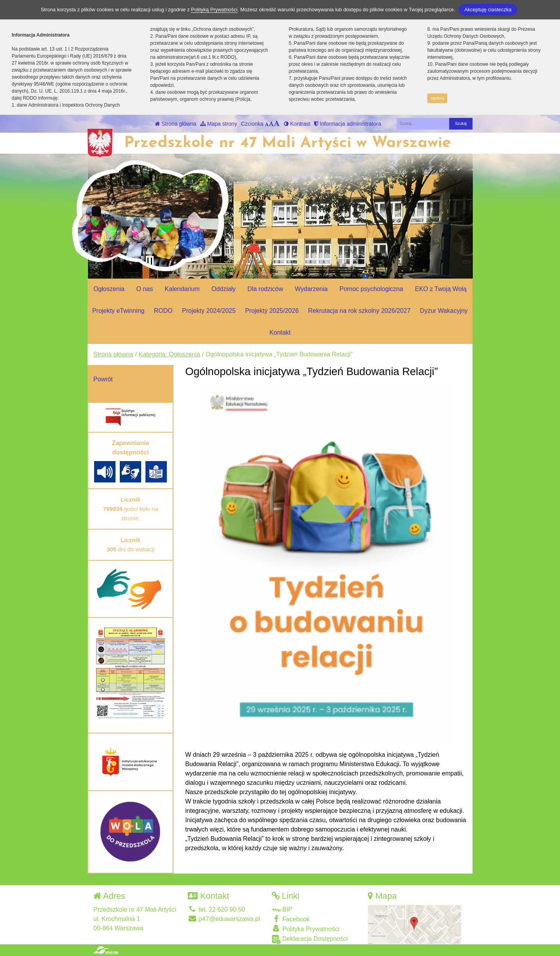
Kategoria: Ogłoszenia (169, 354)
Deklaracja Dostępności (310, 939)
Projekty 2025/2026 (272, 311)
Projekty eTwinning (118, 311)
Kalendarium (182, 289)
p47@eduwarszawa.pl (224, 919)
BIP (282, 910)
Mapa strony (219, 124)
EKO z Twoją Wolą (441, 289)
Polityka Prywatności (306, 929)
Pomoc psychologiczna (371, 289)
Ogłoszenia (109, 289)
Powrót (103, 379)
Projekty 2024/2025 (209, 311)
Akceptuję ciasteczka (488, 10)
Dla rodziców (265, 289)
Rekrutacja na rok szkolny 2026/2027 (359, 311)
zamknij (437, 98)
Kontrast (297, 124)
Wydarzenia (311, 289)
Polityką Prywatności (214, 10)
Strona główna (175, 124)
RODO (163, 311)
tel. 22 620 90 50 (216, 910)
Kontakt (280, 332)
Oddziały (224, 289)
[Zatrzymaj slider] (150, 261)
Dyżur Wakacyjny (444, 311)
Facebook (291, 919)
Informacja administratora (348, 124)
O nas (145, 289)
